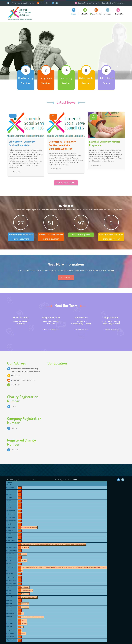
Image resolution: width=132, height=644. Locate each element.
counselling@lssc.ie (27, 3)
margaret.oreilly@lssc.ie (51, 329)
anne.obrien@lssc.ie (81, 329)
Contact (66, 278)
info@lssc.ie (15, 3)
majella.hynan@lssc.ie (111, 329)
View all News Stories (66, 183)
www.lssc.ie (15, 385)
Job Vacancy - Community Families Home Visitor (22, 143)
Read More (16, 172)
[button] (74, 11)
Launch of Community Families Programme (105, 143)
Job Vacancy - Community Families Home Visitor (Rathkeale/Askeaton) (62, 145)
